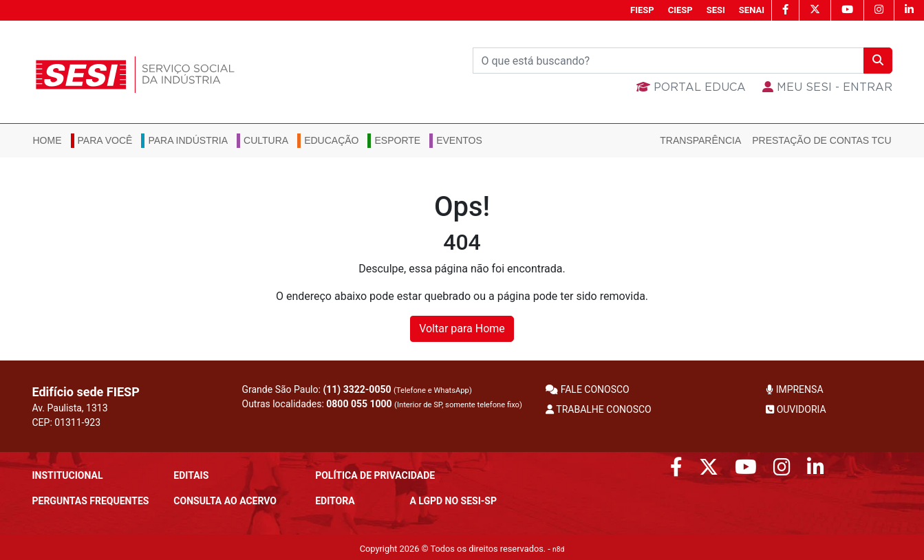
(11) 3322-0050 (357, 389)
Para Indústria (188, 140)
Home (47, 140)
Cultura (266, 140)
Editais (191, 475)
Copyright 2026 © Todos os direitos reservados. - (462, 549)
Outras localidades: (382, 404)
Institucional (68, 475)
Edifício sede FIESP (86, 392)
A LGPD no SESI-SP (453, 501)
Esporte (397, 140)
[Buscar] (668, 61)
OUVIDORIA (796, 409)
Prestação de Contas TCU (821, 140)
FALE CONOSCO (588, 389)
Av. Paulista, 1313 (70, 408)
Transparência (700, 140)
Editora (335, 501)
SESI (716, 10)
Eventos (459, 140)
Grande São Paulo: (357, 389)
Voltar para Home (462, 329)
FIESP (642, 10)
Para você (105, 140)
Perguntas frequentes (91, 501)
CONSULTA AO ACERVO (225, 501)
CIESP (680, 10)
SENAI (752, 10)
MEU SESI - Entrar (827, 87)
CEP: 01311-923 (67, 422)
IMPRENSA (794, 389)
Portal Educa (691, 87)
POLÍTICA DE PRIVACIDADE (375, 475)
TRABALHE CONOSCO (599, 409)
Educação (331, 140)
